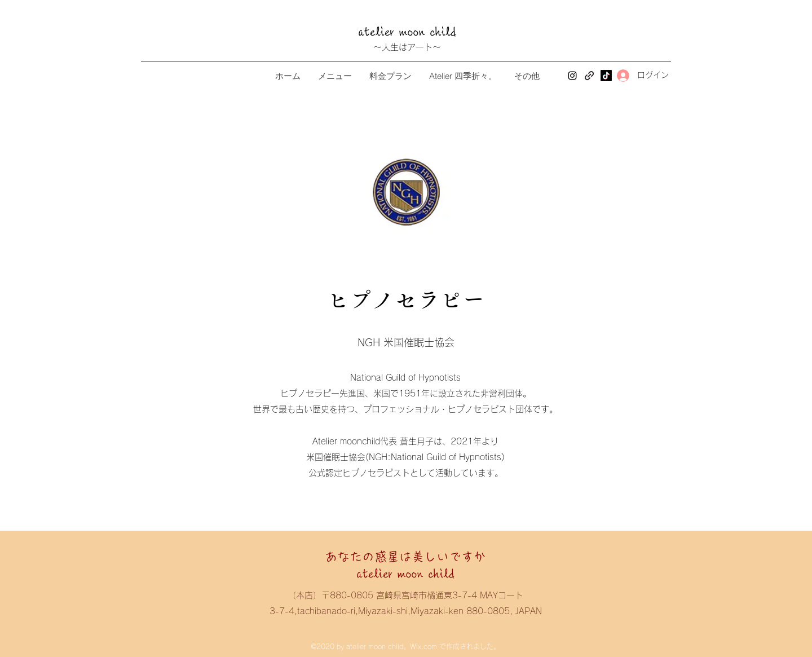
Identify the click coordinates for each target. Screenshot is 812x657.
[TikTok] (606, 76)
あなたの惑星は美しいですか (405, 557)
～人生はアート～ (407, 47)
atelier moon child (414, 32)
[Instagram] (572, 76)
